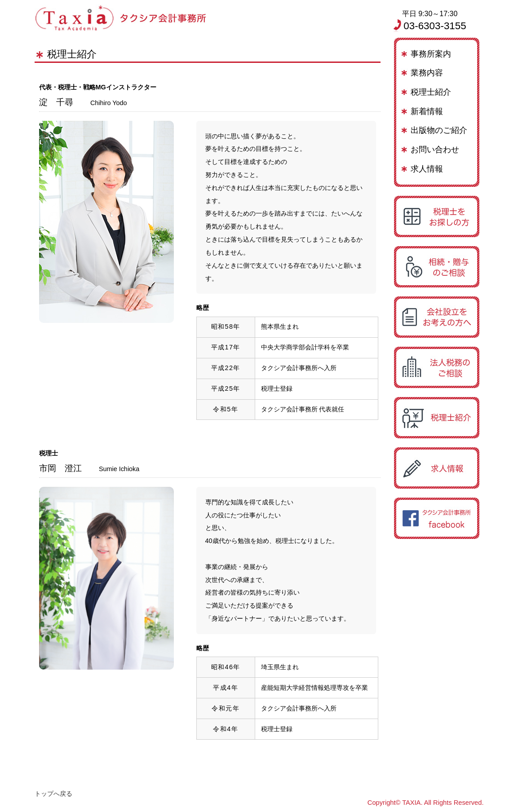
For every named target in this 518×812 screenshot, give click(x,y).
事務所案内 (431, 54)
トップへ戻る (53, 794)
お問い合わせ (435, 150)
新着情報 (427, 111)
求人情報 (427, 169)
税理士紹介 (431, 92)
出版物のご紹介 (439, 130)
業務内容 (427, 73)
